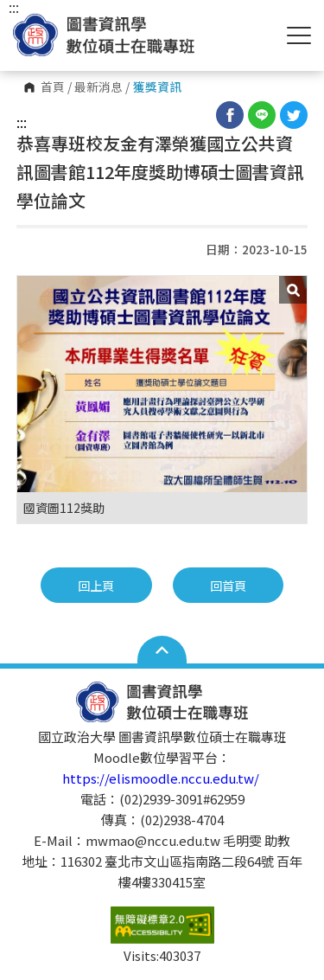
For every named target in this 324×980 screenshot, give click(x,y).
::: (22, 122)
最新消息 (98, 87)
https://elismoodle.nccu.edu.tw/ (162, 778)
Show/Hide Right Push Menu (299, 35)
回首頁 (228, 585)
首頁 (53, 87)
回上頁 (96, 585)
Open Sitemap (162, 650)
